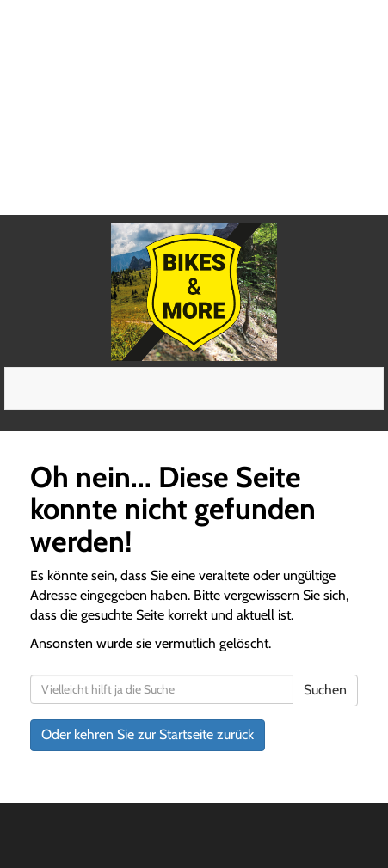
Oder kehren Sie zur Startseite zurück (148, 734)
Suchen (325, 690)
